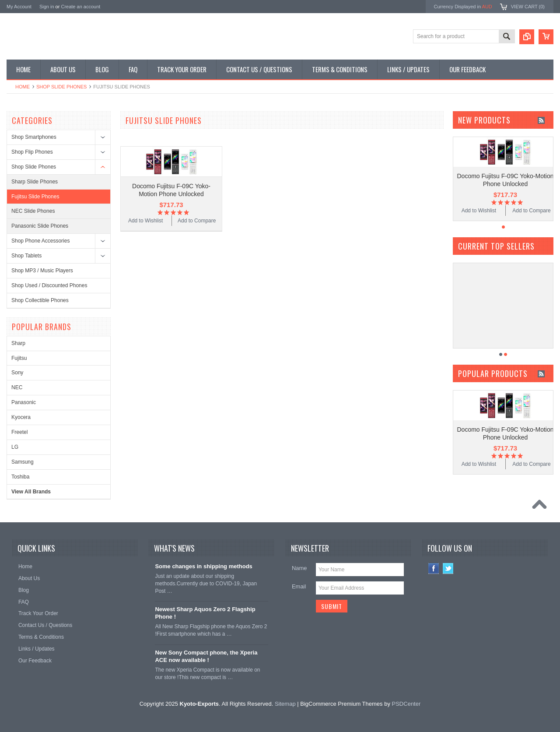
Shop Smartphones (34, 137)
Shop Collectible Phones (40, 300)
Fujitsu (19, 358)
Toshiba (20, 477)
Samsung (23, 462)
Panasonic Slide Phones (40, 226)
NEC (17, 387)
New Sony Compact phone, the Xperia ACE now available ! (206, 656)
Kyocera (21, 417)
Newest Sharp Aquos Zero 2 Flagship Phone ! (205, 613)
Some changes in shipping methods (203, 566)
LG (15, 447)
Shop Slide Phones (61, 87)
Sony (17, 373)
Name (299, 568)
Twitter (448, 568)
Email (299, 586)
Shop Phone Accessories (40, 241)
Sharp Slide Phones (35, 182)
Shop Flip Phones (32, 152)
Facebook (434, 568)
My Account (19, 7)
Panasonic (24, 402)
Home (23, 87)
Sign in (47, 7)
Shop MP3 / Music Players (42, 271)
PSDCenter (406, 704)
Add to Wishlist (145, 221)
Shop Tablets (26, 256)
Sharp (18, 343)
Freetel (19, 432)
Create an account (80, 7)
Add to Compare (197, 221)
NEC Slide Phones (33, 211)
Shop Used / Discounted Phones (49, 285)
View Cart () (528, 7)
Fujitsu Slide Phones (35, 197)
